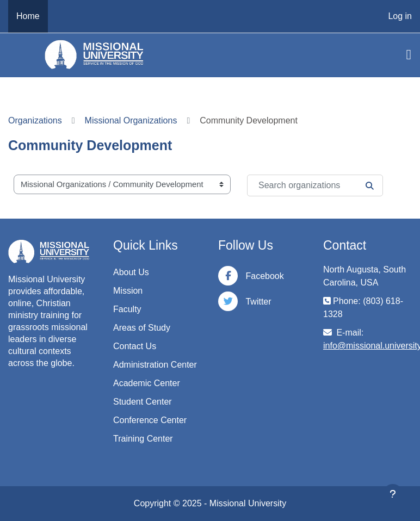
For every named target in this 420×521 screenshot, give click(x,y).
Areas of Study (142, 328)
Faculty (127, 309)
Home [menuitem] (28, 16)
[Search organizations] (315, 185)
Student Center (143, 402)
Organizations (35, 120)
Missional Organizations (131, 120)
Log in (400, 16)
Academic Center (147, 383)
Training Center (143, 439)
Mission (128, 291)
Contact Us (135, 346)
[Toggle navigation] (409, 55)
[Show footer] (393, 494)
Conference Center (150, 420)
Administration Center (155, 365)
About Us (131, 272)
